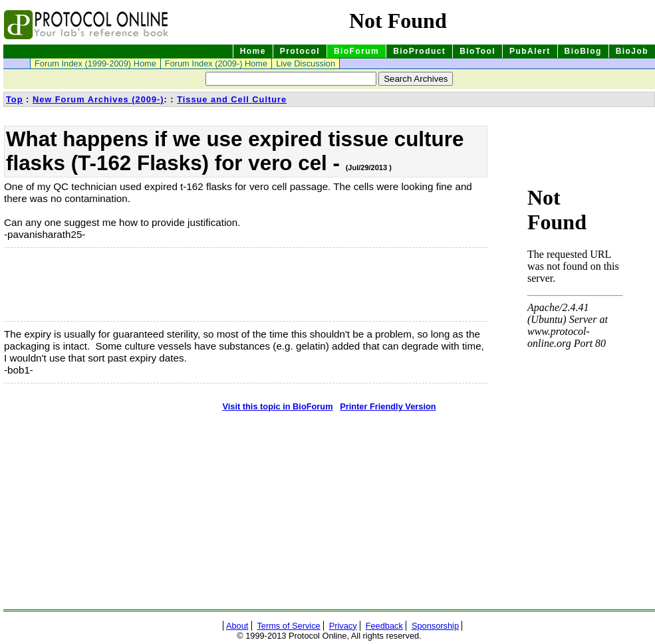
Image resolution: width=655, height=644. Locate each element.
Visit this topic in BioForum (277, 406)
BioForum (356, 51)
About (237, 626)
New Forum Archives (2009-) (98, 99)
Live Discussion (306, 63)
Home (253, 51)
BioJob (632, 51)
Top (15, 99)
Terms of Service (288, 626)
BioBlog (583, 51)
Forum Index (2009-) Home (216, 63)
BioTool (477, 51)
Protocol (300, 51)
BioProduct (419, 51)
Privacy (343, 626)
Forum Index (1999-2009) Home (95, 63)
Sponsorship (435, 626)
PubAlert (530, 51)
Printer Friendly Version (388, 406)
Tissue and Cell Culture (232, 99)
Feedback (384, 626)
